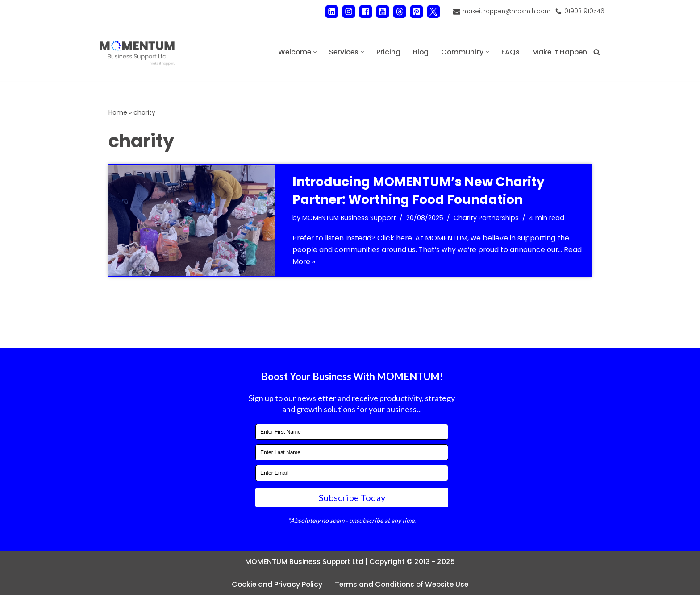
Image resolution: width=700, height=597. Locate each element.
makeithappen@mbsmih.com (505, 11)
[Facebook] (363, 12)
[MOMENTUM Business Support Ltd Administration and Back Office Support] (137, 52)
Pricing (386, 52)
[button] (311, 52)
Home (118, 112)
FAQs (509, 52)
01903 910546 (584, 11)
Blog (418, 52)
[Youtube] (380, 12)
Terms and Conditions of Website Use (402, 586)
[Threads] (397, 12)
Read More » (331, 263)
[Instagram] (346, 12)
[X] (431, 12)
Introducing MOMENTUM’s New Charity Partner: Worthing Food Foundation (419, 191)
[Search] (597, 52)
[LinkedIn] (329, 12)
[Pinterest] (414, 12)
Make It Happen (559, 52)
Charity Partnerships (487, 218)
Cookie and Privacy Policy (275, 586)
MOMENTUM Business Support (350, 218)
